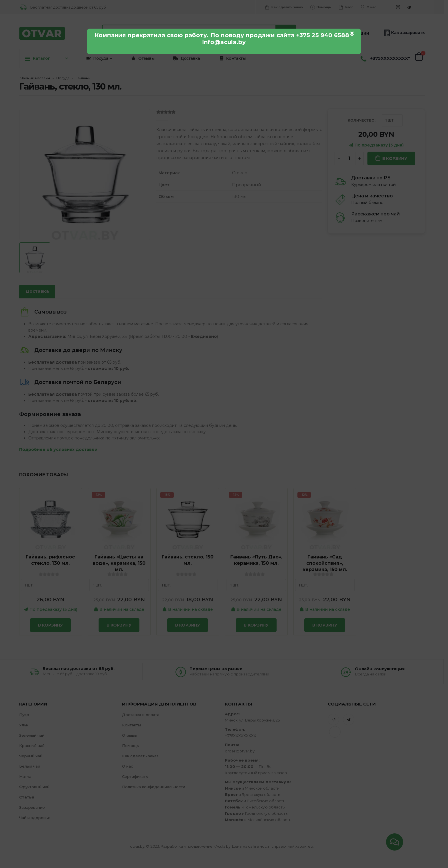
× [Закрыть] (352, 33)
